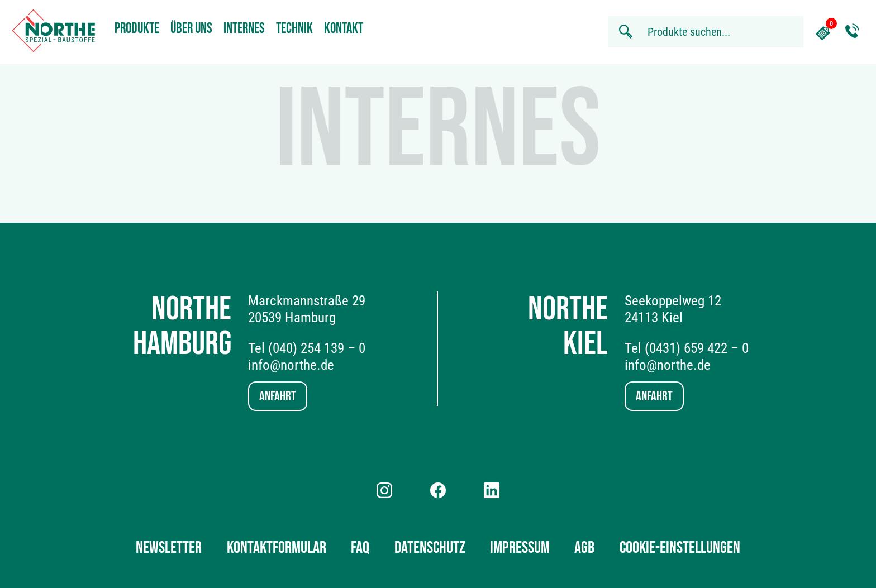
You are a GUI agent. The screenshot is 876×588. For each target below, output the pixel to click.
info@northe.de (291, 365)
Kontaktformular (277, 548)
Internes (244, 29)
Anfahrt (278, 396)
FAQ (360, 548)
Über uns (191, 29)
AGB (584, 548)
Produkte (137, 29)
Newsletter (169, 548)
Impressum (520, 548)
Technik (294, 29)
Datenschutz (430, 548)
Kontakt (344, 29)
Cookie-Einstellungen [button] (680, 548)
